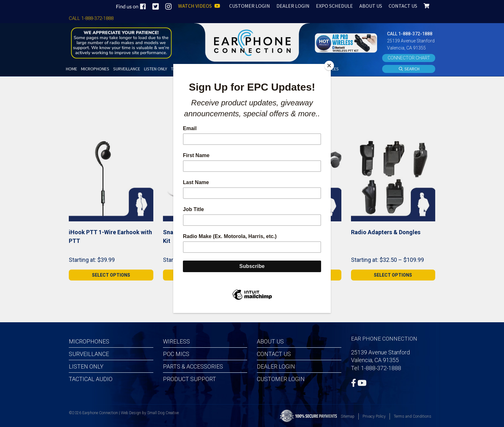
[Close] (329, 66)
